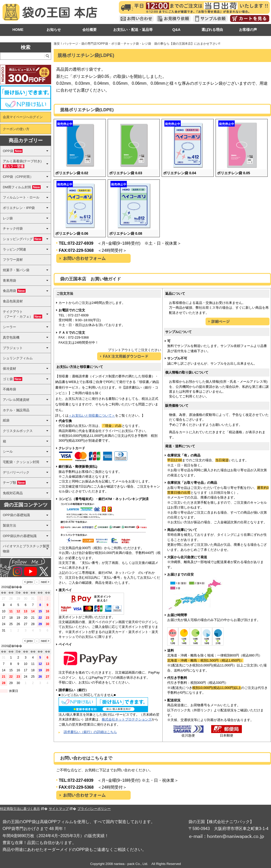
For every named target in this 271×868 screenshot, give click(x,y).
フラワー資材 (13, 260)
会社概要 (89, 30)
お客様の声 (248, 30)
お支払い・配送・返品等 (133, 30)
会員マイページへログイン (23, 117)
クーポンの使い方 (16, 129)
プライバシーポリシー (94, 809)
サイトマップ (59, 809)
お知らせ (54, 30)
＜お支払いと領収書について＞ (92, 416)
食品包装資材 (13, 301)
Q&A (176, 30)
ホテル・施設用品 (16, 410)
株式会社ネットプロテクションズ (127, 719)
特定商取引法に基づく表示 (20, 809)
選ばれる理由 (212, 30)
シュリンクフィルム (18, 358)
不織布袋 (9, 389)
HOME (18, 30)
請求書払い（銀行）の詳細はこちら (90, 732)
